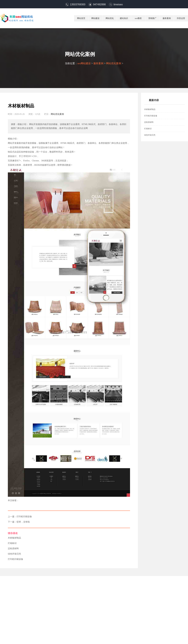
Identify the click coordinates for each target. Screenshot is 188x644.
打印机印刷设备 (24, 517)
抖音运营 (181, 18)
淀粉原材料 (13, 549)
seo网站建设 (84, 63)
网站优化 (110, 18)
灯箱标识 (12, 543)
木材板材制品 (14, 538)
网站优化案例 (114, 63)
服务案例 (167, 18)
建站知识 (124, 18)
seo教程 (138, 18)
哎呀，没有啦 (23, 522)
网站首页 (81, 18)
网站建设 (95, 18)
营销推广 (152, 18)
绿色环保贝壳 (14, 554)
